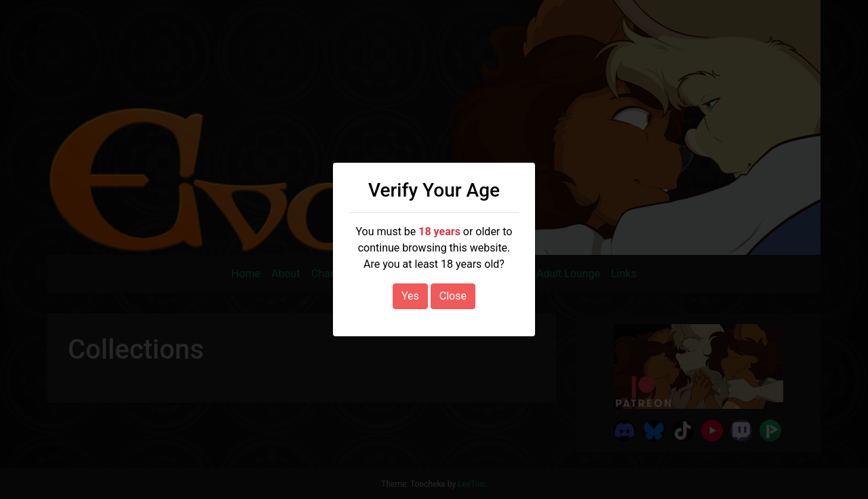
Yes (410, 296)
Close (453, 296)
